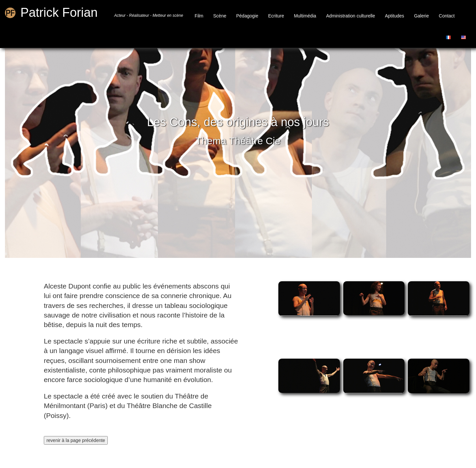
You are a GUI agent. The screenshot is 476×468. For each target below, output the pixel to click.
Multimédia (305, 16)
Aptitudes (395, 16)
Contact (447, 16)
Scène (220, 16)
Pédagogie (247, 16)
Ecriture (276, 16)
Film (199, 16)
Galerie (421, 16)
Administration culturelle (351, 16)
